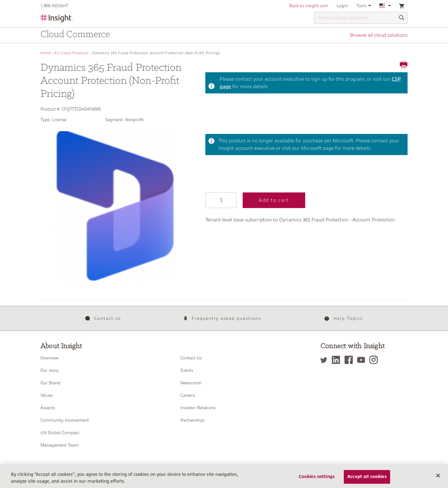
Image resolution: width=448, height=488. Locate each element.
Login (342, 6)
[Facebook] (350, 360)
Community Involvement (65, 420)
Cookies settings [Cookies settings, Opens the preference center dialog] (317, 477)
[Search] (402, 18)
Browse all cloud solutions (379, 35)
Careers (188, 395)
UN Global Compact (60, 433)
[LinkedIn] (337, 360)
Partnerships (193, 420)
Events (187, 370)
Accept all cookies (367, 477)
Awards (48, 408)
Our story (49, 370)
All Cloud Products (72, 53)
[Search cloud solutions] (361, 18)
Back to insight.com (309, 6)
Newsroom (191, 383)
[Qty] (221, 200)
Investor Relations (198, 408)
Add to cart (274, 200)
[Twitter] (325, 360)
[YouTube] (363, 360)
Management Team (60, 445)
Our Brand (50, 383)
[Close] (438, 476)
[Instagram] (375, 360)
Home (46, 53)
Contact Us (191, 358)
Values (47, 395)
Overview (49, 358)
